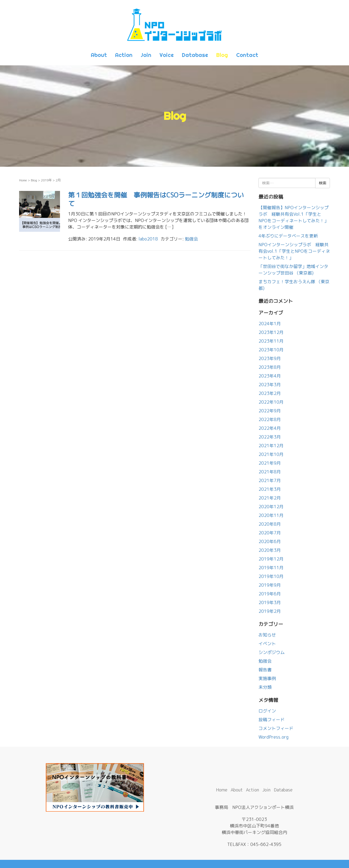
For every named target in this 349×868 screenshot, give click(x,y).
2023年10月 (271, 350)
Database (195, 55)
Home (23, 180)
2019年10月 (271, 576)
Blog (222, 55)
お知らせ (267, 635)
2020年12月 (271, 507)
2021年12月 (271, 446)
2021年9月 (270, 463)
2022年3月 (270, 437)
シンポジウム (272, 652)
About (99, 55)
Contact (247, 55)
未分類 (265, 687)
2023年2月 (270, 393)
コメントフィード (276, 728)
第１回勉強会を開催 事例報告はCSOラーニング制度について (156, 199)
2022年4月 (270, 428)
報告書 (265, 670)
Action (124, 55)
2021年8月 (270, 472)
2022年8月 (270, 419)
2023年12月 (271, 332)
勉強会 (191, 239)
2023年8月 (270, 367)
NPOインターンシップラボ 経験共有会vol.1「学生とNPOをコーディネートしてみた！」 (294, 251)
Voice (167, 55)
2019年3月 (270, 602)
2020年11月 (271, 515)
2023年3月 (270, 385)
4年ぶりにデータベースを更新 (288, 236)
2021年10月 (271, 454)
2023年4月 (270, 376)
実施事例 (267, 678)
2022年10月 (271, 402)
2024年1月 (270, 324)
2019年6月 (270, 594)
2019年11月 (271, 568)
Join (146, 55)
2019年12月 (271, 559)
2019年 (46, 180)
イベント (267, 644)
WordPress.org (273, 737)
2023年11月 (271, 341)
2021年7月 (270, 480)
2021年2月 (270, 498)
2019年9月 (270, 585)
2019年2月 (270, 611)
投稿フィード (272, 720)
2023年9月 (270, 358)
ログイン (267, 711)
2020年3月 (270, 550)
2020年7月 (270, 533)
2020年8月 (270, 524)
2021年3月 (270, 489)
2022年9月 (270, 411)
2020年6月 (270, 541)
